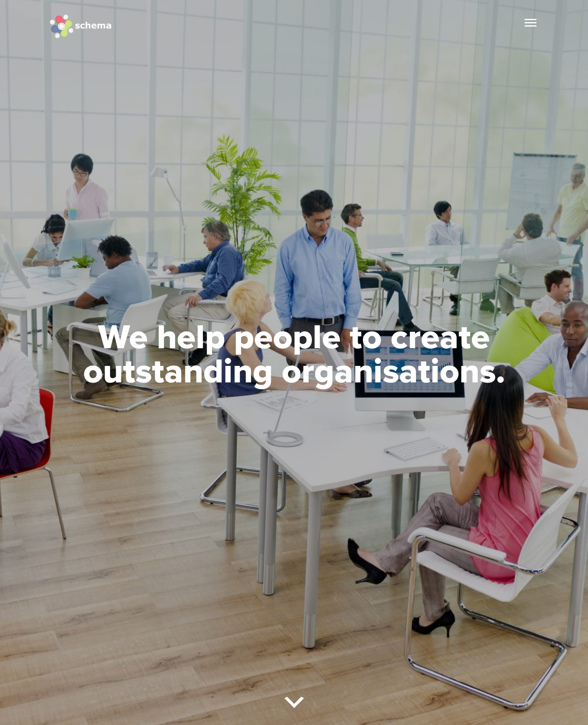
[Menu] (531, 23)
